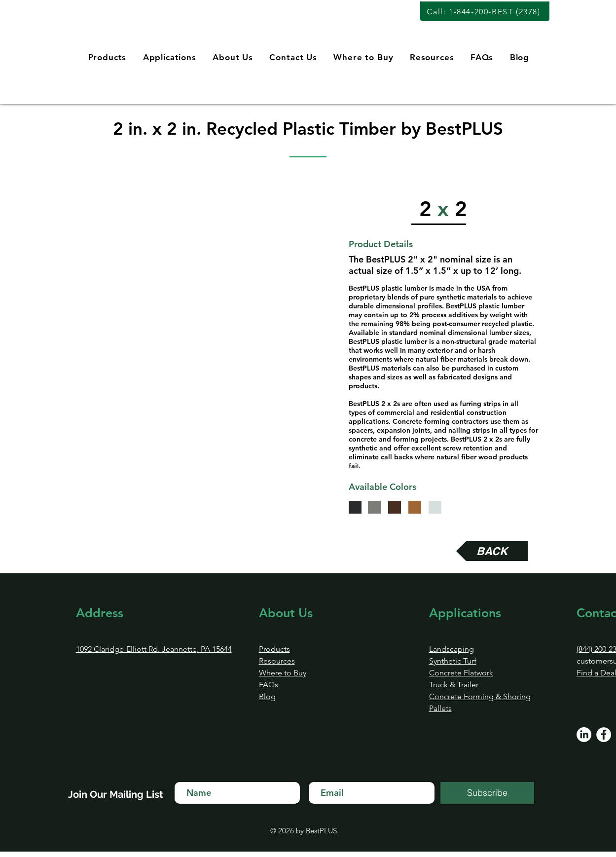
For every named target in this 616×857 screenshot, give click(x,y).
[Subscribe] (487, 793)
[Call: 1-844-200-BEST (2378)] (485, 11)
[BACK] (492, 551)
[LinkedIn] (584, 735)
